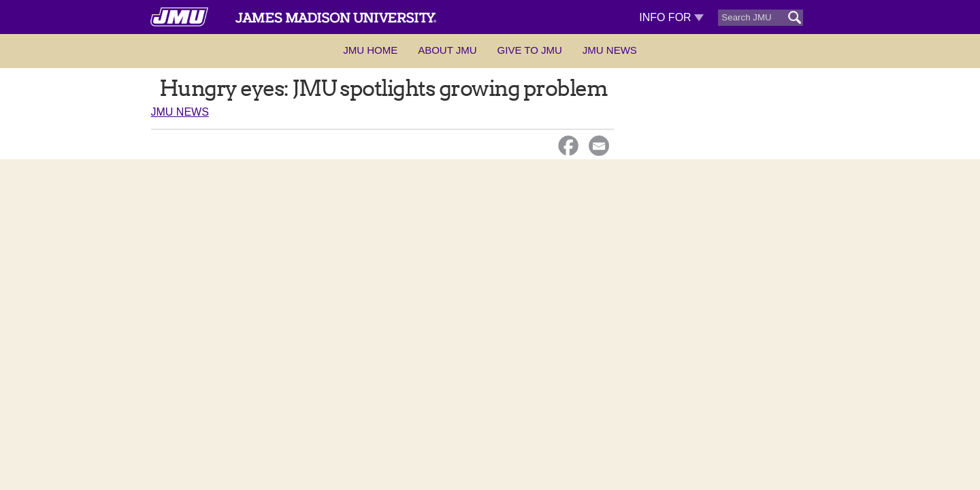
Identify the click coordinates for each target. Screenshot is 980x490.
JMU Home (370, 50)
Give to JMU (530, 50)
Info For (671, 17)
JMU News (610, 50)
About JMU (447, 50)
